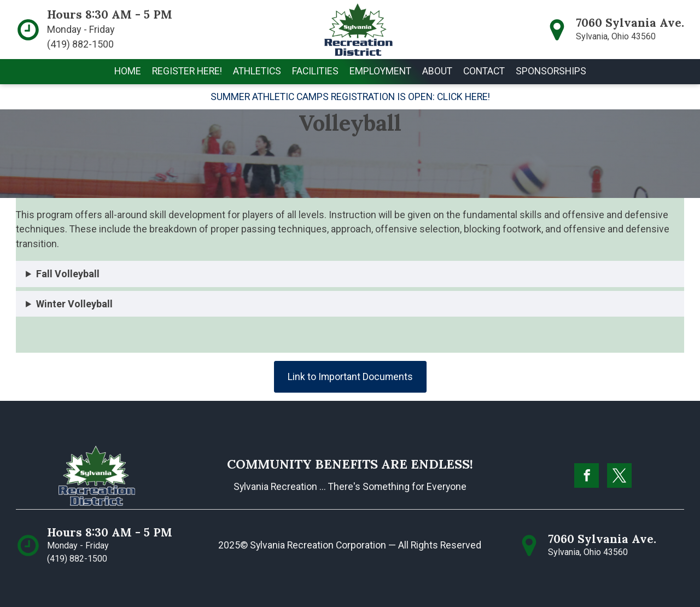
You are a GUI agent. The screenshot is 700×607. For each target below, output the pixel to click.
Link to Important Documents (350, 377)
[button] (187, 71)
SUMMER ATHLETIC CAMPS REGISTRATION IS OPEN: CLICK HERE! (350, 97)
